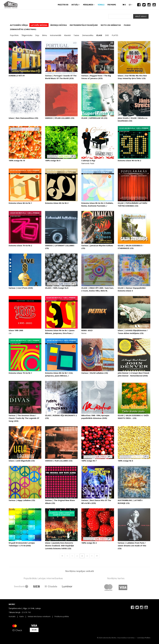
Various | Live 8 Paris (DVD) (21, 288)
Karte (22, 616)
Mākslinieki (89, 5)
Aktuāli (76, 5)
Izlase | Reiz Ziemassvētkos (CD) (23, 118)
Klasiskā (67, 35)
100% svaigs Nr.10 (17, 161)
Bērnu (45, 35)
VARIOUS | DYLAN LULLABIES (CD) (60, 118)
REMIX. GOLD (87, 330)
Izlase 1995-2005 (16, 330)
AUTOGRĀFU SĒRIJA (19, 25)
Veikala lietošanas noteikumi (39, 616)
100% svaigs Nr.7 (89, 461)
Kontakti (12, 616)
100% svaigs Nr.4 (89, 543)
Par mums (112, 5)
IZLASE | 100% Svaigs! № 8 (57, 288)
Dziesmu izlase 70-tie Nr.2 (20, 246)
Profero (148, 638)
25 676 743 (26, 612)
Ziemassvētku (88, 35)
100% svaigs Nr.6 (125, 461)
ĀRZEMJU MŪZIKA (59, 25)
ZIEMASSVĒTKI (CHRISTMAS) (23, 29)
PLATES (115, 35)
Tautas (76, 35)
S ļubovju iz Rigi (88, 161)
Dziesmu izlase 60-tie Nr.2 (57, 203)
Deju (37, 35)
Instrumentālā (56, 35)
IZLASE (99, 35)
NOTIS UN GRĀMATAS (111, 25)
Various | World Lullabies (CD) (95, 373)
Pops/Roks (14, 35)
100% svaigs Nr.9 (53, 161)
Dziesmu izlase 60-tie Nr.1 (20, 203)
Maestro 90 (63, 5)
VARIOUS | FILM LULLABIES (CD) (59, 461)
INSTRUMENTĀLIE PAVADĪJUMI (84, 25)
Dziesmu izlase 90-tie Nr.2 (129, 161)
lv (131, 5)
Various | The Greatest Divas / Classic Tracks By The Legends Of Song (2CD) (24, 418)
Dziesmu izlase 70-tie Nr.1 (20, 373)
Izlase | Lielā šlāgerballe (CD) (22, 461)
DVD (107, 35)
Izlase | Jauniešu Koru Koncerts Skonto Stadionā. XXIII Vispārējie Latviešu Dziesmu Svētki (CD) (60, 546)
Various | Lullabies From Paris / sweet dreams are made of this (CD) (132, 546)
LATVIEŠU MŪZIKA (39, 25)
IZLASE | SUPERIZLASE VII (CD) (94, 118)
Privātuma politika (62, 616)
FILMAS (127, 25)
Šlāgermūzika (27, 35)
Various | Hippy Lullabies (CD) (22, 500)
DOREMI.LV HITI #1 (17, 76)
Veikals (101, 5)
